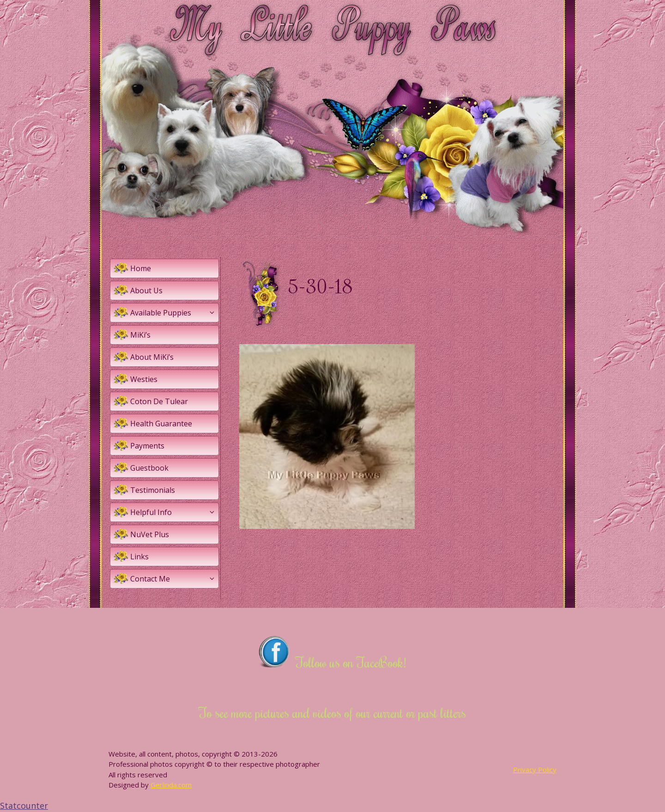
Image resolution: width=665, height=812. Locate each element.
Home (141, 268)
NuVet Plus (150, 534)
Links (139, 557)
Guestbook (149, 468)
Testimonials (153, 490)
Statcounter (24, 806)
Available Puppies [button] (174, 313)
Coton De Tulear (159, 401)
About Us (146, 291)
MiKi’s (140, 335)
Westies (144, 379)
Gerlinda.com (171, 785)
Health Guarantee (161, 424)
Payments (147, 446)
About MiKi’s (152, 357)
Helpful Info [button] (174, 512)
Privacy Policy (535, 770)
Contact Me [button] (174, 579)
